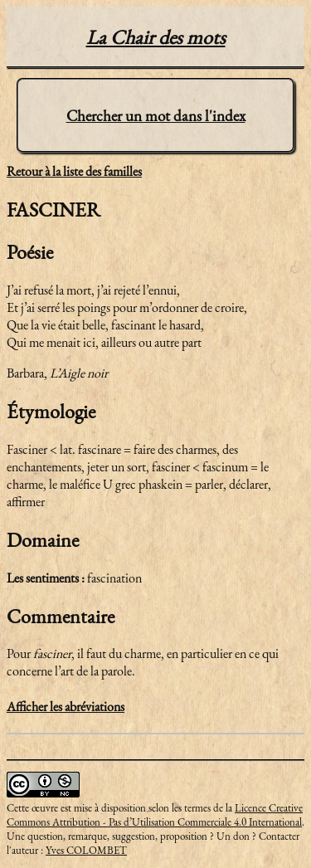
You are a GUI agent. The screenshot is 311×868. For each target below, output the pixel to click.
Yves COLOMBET (86, 850)
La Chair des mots (156, 37)
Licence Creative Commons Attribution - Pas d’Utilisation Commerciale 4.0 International (155, 815)
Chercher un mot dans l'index (156, 116)
